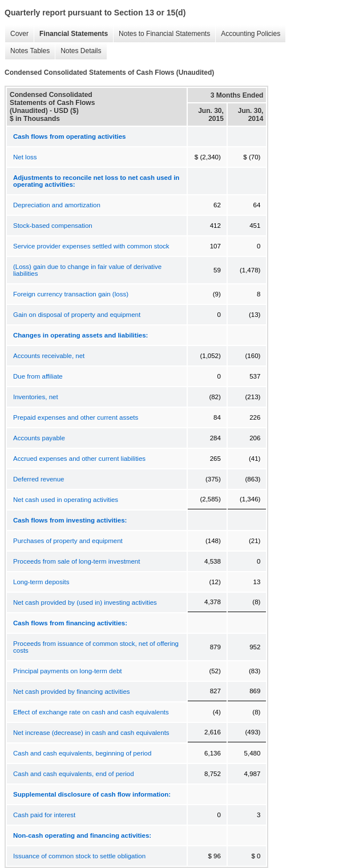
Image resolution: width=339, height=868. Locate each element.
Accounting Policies (248, 34)
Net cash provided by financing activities (72, 692)
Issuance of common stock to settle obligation (79, 856)
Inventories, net (36, 397)
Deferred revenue (39, 479)
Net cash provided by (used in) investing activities (85, 602)
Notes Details (78, 51)
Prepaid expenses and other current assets (76, 417)
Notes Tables (27, 51)
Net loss (25, 157)
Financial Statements (71, 34)
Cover (17, 34)
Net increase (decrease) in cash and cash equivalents (91, 733)
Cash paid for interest (44, 815)
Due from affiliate (38, 376)
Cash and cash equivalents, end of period (74, 774)
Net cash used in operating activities (66, 500)
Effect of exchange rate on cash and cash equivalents (91, 712)
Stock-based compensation (53, 226)
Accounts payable (39, 438)
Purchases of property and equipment (68, 541)
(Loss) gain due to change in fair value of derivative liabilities (87, 270)
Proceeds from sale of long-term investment (76, 561)
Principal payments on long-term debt (68, 671)
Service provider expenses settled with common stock (91, 246)
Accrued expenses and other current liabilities (79, 459)
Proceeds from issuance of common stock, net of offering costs (96, 647)
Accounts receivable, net (49, 356)
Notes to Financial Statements (162, 34)
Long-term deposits (41, 582)
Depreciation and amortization (57, 205)
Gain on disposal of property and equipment (77, 315)
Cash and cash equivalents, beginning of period (82, 753)
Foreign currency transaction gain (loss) (71, 294)
